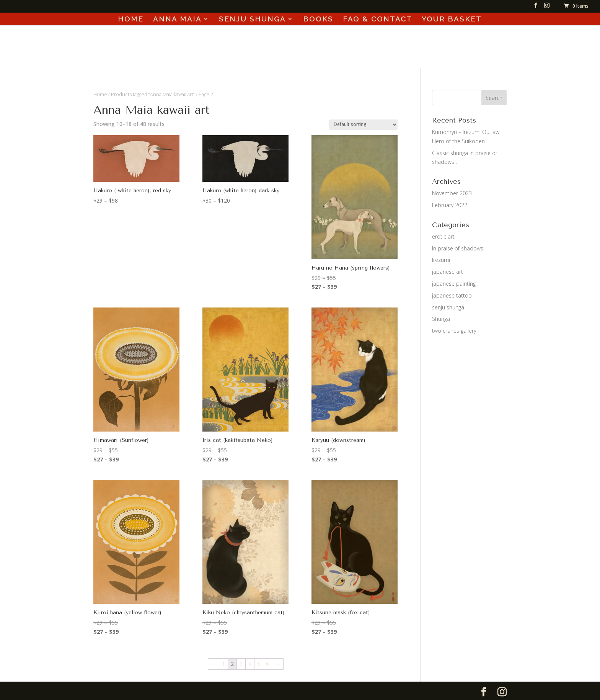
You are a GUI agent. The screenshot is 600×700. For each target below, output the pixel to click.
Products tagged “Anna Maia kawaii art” (153, 94)
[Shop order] (363, 125)
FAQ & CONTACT (377, 20)
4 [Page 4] (250, 664)
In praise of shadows (458, 248)
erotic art (443, 236)
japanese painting (454, 284)
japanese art (448, 272)
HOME (131, 20)
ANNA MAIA (177, 20)
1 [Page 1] (223, 664)
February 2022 (450, 205)
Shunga (441, 319)
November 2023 (452, 193)
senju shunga (448, 307)
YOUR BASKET (452, 20)
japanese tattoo (452, 295)
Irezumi (441, 260)
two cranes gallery (454, 331)
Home (100, 94)
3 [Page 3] (241, 664)
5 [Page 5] (259, 664)
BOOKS (318, 20)
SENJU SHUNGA (252, 20)
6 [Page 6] (267, 664)
